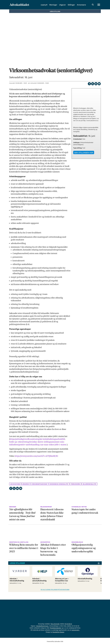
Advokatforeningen (42, 626)
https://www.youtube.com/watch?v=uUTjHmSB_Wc (36, 456)
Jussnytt (44, 5)
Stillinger (71, 5)
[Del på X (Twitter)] (93, 83)
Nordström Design (58, 632)
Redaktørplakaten (56, 628)
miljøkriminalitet (90, 484)
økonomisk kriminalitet (59, 484)
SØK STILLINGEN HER (84, 152)
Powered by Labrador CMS (55, 641)
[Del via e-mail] (99, 83)
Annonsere (81, 5)
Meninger (53, 5)
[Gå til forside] (19, 5)
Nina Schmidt (55, 624)
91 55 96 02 (68, 624)
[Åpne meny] (99, 5)
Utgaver (62, 5)
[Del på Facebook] (89, 83)
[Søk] (93, 5)
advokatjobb (15, 484)
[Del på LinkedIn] (96, 83)
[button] (99, 563)
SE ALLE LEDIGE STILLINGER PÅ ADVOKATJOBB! (55, 589)
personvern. (76, 630)
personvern (76, 484)
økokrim (26, 484)
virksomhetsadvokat (39, 484)
